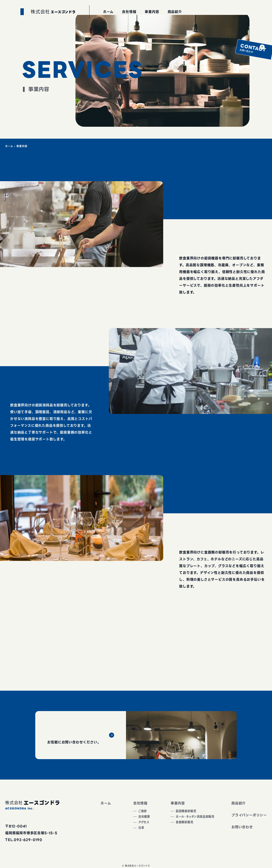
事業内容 (169, 803)
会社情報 (132, 803)
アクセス (137, 825)
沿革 (133, 832)
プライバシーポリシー (249, 815)
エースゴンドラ (57, 35)
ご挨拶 (135, 812)
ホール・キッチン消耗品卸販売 (191, 819)
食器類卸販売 (178, 825)
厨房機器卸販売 (180, 812)
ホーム (9, 146)
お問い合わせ (261, 53)
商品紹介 (239, 803)
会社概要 (137, 819)
